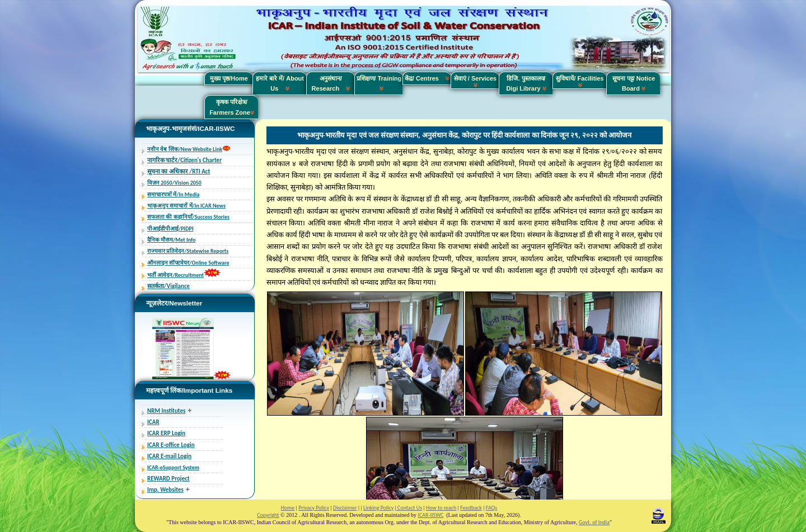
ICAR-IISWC (430, 515)
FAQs (491, 508)
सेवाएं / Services (475, 81)
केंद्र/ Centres (427, 78)
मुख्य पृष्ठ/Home (229, 78)
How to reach (441, 508)
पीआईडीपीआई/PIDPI (170, 229)
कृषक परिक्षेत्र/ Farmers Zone (232, 107)
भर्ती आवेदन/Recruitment (175, 275)
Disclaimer (345, 508)
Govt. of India (594, 522)
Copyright (268, 515)
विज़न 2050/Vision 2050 (174, 183)
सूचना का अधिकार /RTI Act (179, 171)
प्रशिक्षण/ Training (379, 83)
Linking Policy (378, 508)
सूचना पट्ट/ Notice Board (634, 83)
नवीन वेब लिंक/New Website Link (185, 149)
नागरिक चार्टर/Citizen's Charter (184, 160)
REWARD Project (168, 479)
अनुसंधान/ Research (331, 83)
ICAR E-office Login (171, 445)
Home (288, 508)
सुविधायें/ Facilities (580, 81)
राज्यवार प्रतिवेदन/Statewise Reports (188, 251)
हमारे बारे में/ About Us (280, 83)
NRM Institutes (166, 411)
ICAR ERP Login (166, 433)
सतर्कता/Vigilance (168, 286)
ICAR (153, 422)
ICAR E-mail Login (169, 456)
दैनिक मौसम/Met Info (171, 240)
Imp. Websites (165, 490)
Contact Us (409, 508)
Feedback (471, 508)
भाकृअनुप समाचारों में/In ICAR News (186, 206)
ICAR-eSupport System (173, 467)
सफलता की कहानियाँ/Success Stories (188, 217)
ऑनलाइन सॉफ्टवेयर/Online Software (188, 263)
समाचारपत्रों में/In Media (173, 194)
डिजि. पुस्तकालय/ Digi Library (526, 83)
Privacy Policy (314, 508)
